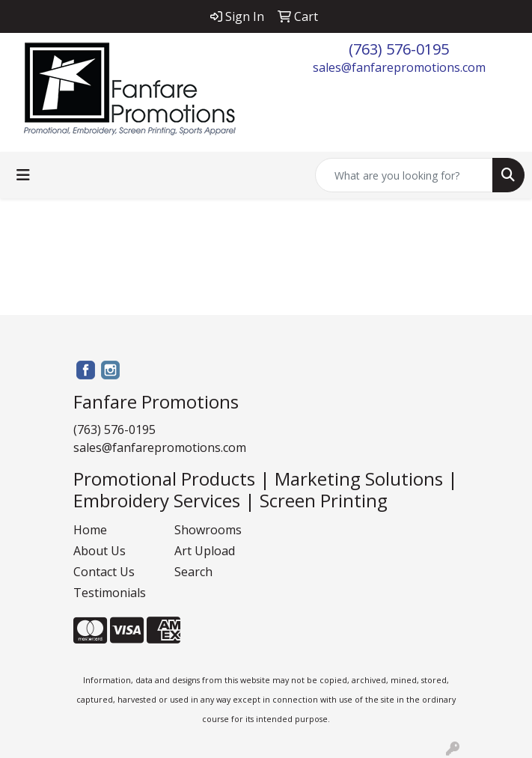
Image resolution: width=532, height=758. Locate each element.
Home (90, 530)
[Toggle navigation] (23, 175)
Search (193, 572)
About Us (100, 551)
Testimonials (110, 593)
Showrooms (208, 530)
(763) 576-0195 (399, 49)
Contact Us (104, 572)
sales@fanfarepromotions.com (399, 67)
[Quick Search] (404, 175)
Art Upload (205, 551)
